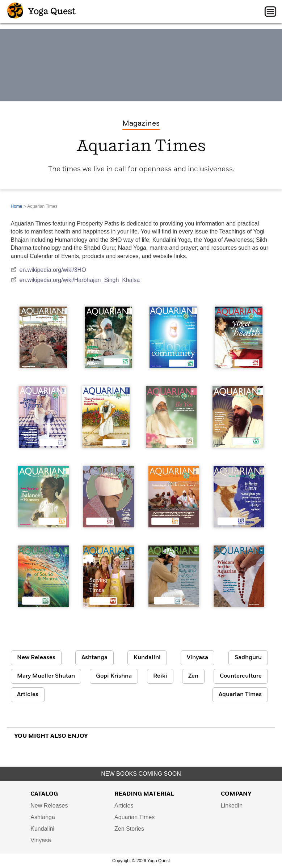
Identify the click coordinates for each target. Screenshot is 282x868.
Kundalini (147, 658)
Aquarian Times (240, 695)
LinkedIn (232, 806)
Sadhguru (248, 658)
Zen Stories (129, 829)
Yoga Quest (41, 12)
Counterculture (241, 676)
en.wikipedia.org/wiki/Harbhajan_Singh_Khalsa (75, 280)
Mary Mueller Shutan (46, 676)
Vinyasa (197, 658)
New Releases (36, 658)
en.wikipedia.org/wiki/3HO (49, 270)
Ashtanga (94, 658)
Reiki (160, 676)
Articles (28, 695)
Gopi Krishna (114, 676)
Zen (193, 676)
